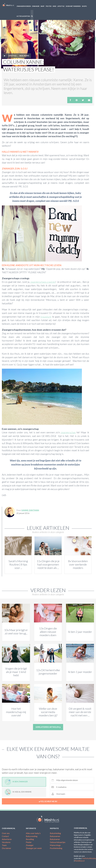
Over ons (6, 833)
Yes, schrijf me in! (48, 801)
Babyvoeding (32, 836)
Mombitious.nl (80, 861)
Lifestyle (61, 6)
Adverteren (7, 839)
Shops (84, 6)
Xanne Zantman (30, 510)
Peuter (49, 6)
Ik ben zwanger (16, 782)
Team (4, 845)
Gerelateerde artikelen (48, 727)
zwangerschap (68, 432)
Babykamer (55, 839)
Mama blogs (55, 845)
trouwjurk (46, 317)
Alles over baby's (33, 833)
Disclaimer (6, 848)
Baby (43, 6)
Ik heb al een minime (18, 792)
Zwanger (36, 6)
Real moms (24, 56)
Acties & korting (23, 16)
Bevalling (30, 839)
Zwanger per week (34, 848)
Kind (54, 6)
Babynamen (55, 836)
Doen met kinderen (73, 6)
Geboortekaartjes (58, 842)
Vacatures (6, 842)
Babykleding (55, 833)
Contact (5, 836)
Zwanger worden (24, 6)
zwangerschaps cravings (43, 282)
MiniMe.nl (8, 5)
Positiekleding (56, 848)
